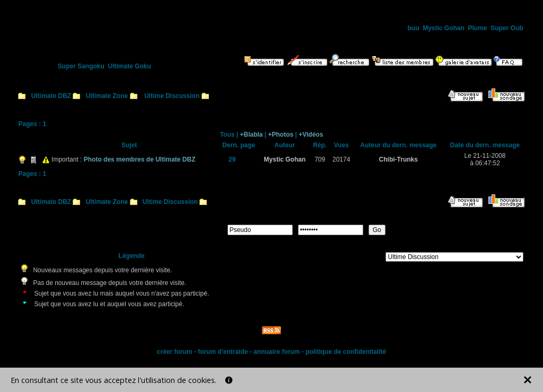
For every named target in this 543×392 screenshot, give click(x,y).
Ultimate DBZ (51, 96)
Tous (227, 135)
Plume (478, 28)
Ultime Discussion (172, 96)
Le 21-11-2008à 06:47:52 (485, 159)
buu (413, 28)
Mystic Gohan (444, 28)
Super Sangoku (81, 66)
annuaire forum (277, 352)
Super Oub (507, 28)
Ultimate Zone (107, 96)
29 (232, 159)
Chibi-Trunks (399, 159)
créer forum (175, 352)
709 (320, 159)
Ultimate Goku (130, 66)
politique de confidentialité (346, 352)
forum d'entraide (223, 352)
